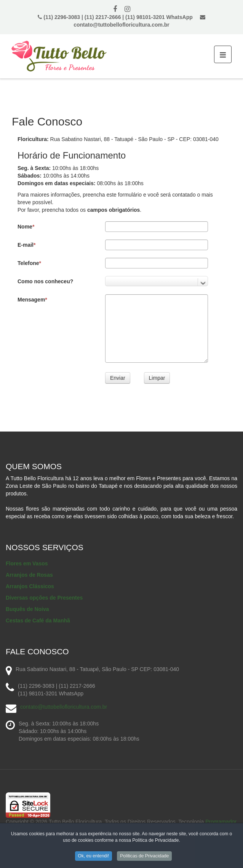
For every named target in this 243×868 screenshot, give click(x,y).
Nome (26, 227)
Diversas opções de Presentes (44, 598)
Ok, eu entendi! (94, 857)
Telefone (29, 263)
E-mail (26, 245)
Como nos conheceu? (45, 281)
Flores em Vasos (27, 563)
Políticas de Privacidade (144, 857)
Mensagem (32, 300)
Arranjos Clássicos (30, 586)
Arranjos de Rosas (29, 575)
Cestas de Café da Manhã (38, 620)
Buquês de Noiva (27, 609)
